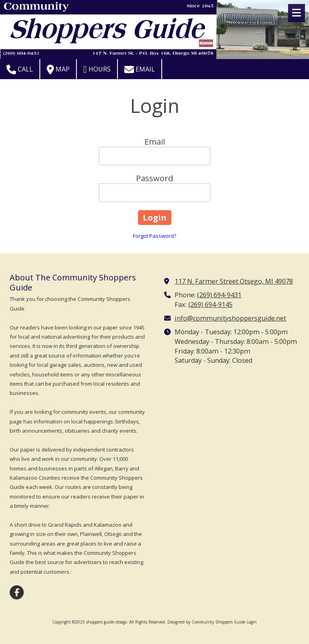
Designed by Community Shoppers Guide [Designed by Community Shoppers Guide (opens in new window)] (206, 622)
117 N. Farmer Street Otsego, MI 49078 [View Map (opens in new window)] (234, 281)
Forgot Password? (154, 236)
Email (140, 70)
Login (252, 622)
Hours (97, 70)
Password (154, 178)
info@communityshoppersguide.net (230, 318)
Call (20, 70)
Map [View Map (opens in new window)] (58, 70)
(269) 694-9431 (219, 295)
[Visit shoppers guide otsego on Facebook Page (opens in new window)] (17, 592)
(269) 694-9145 (210, 305)
